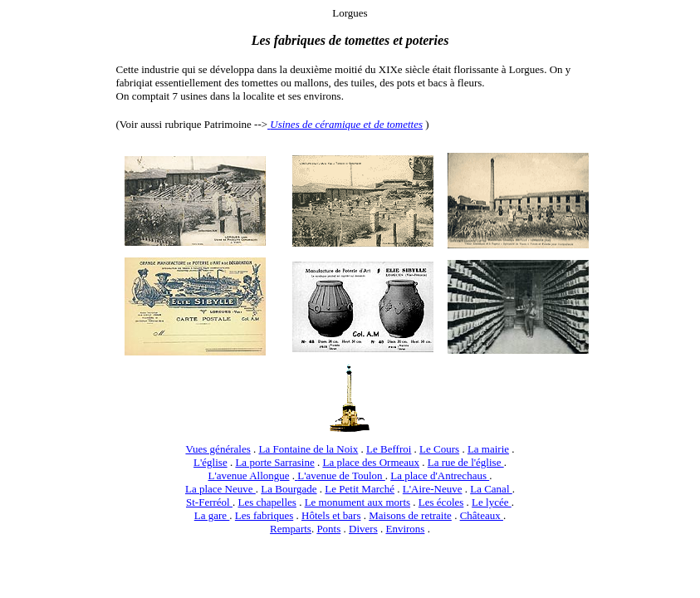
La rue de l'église (466, 462)
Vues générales (218, 449)
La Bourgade (289, 489)
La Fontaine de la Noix (308, 449)
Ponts (328, 529)
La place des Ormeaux (371, 462)
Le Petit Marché (360, 489)
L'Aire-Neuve (433, 489)
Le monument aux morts (357, 502)
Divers (363, 529)
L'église (210, 462)
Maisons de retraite (410, 515)
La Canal (491, 489)
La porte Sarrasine (274, 462)
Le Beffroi (389, 449)
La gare (212, 515)
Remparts (291, 529)
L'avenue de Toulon (341, 475)
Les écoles (441, 502)
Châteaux (482, 515)
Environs (405, 529)
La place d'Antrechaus (440, 475)
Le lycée (492, 502)
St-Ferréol (209, 502)
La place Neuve (220, 489)
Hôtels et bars (331, 515)
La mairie (488, 449)
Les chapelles (267, 502)
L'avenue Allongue (249, 475)
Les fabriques (264, 515)
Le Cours (439, 449)
